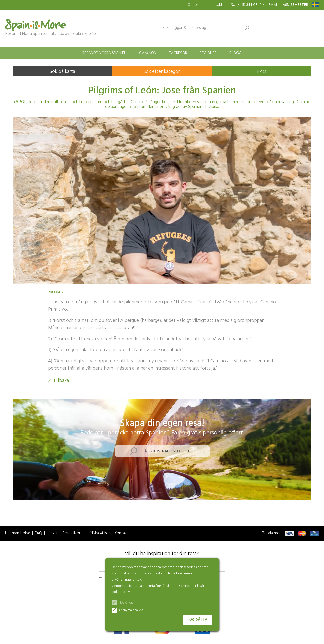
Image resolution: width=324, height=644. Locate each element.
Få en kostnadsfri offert (166, 451)
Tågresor (178, 53)
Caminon (148, 53)
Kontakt (216, 5)
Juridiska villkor (98, 533)
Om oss (194, 5)
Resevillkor (72, 533)
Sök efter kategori (162, 72)
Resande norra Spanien (104, 53)
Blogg (236, 53)
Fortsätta (197, 620)
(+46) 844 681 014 (251, 5)
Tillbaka (61, 381)
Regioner (208, 53)
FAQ (262, 72)
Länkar (52, 533)
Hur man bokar (18, 533)
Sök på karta (62, 72)
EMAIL (274, 5)
